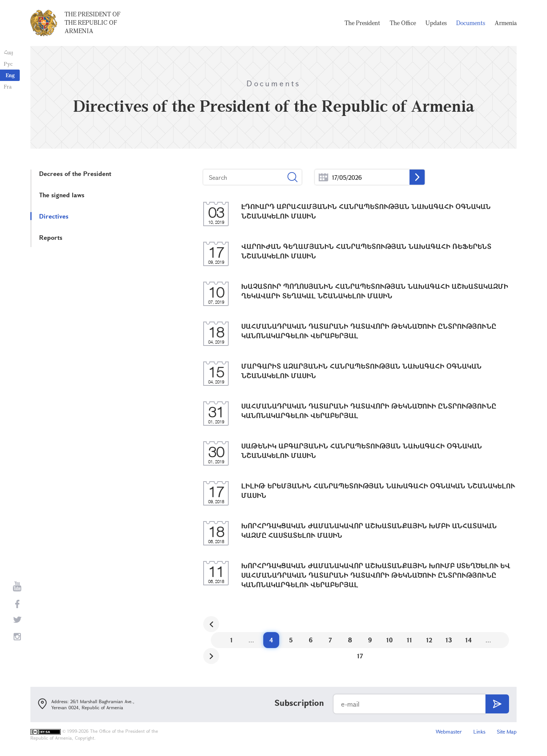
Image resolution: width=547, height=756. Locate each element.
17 (360, 656)
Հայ (9, 52)
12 (429, 640)
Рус (8, 64)
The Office (403, 23)
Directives (54, 216)
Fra (8, 86)
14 (469, 640)
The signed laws (62, 195)
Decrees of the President (75, 174)
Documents (471, 23)
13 (449, 640)
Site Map (507, 731)
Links (479, 731)
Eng (10, 75)
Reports (51, 237)
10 (390, 640)
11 (409, 640)
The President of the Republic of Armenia (92, 22)
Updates (436, 23)
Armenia (506, 23)
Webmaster (449, 731)
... (323, 177)
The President (362, 23)
